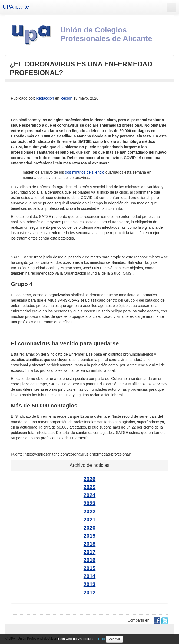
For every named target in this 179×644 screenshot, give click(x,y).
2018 (90, 544)
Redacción (45, 98)
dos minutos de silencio (85, 172)
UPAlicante (16, 7)
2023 (90, 503)
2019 (90, 536)
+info (101, 639)
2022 (90, 511)
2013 (90, 584)
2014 (90, 576)
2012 (90, 592)
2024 (90, 495)
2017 (90, 552)
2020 (90, 528)
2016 (90, 560)
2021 (90, 520)
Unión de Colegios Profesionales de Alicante (106, 34)
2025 (90, 487)
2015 (90, 568)
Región (66, 98)
